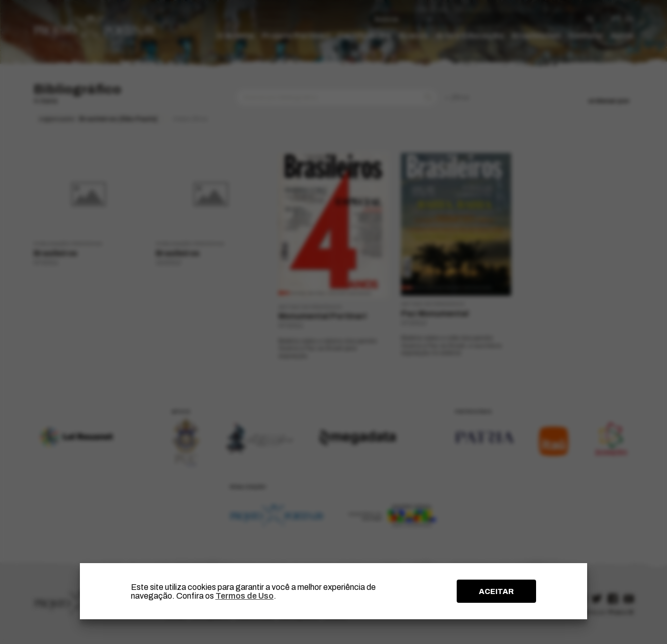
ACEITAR (496, 591)
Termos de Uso (245, 596)
